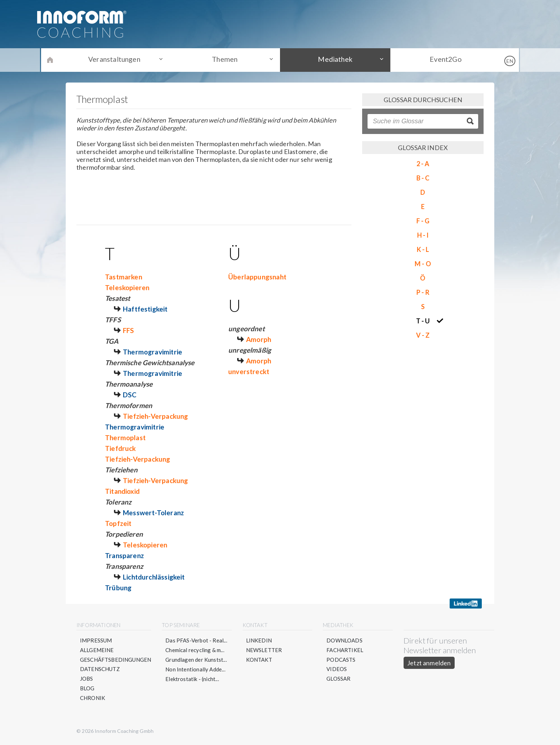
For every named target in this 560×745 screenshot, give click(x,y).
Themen (226, 60)
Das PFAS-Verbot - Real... (197, 640)
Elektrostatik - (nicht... (192, 679)
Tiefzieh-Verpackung (155, 416)
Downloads (344, 640)
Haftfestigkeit (145, 309)
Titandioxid (122, 491)
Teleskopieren (127, 287)
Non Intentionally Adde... (196, 669)
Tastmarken (124, 277)
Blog (87, 689)
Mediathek (334, 60)
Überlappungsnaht (257, 277)
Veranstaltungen (119, 60)
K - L (423, 249)
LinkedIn (259, 640)
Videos (337, 669)
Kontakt (259, 660)
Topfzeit (118, 523)
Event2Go (441, 60)
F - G (423, 221)
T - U (423, 321)
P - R (423, 292)
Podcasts (341, 660)
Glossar (338, 679)
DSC (130, 395)
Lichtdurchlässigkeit (154, 577)
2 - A (423, 164)
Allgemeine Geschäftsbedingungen (116, 655)
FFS (129, 330)
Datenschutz (100, 669)
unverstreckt (249, 371)
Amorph (259, 339)
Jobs (87, 679)
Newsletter (264, 650)
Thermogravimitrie (152, 352)
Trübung (118, 588)
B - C (423, 178)
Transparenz (124, 555)
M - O (423, 264)
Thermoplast (125, 438)
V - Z (423, 335)
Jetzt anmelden (429, 663)
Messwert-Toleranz (153, 513)
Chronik (92, 698)
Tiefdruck (121, 448)
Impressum (96, 640)
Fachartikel (345, 650)
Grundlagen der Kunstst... (196, 660)
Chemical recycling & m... (195, 650)
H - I (423, 235)
